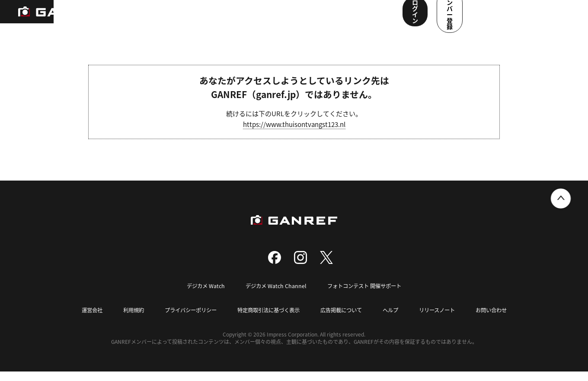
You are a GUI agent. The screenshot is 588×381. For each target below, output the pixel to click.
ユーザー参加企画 (364, 17)
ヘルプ (396, 320)
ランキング (145, 17)
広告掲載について (344, 320)
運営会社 (81, 320)
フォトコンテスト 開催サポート (366, 296)
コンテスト (275, 17)
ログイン (484, 16)
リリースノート (444, 320)
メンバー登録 (543, 16)
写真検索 (235, 17)
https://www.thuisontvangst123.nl (294, 135)
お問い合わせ (502, 320)
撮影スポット (192, 17)
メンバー (315, 17)
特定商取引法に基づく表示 (267, 320)
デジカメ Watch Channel (274, 296)
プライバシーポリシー (185, 320)
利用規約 (125, 320)
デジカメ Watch (202, 296)
